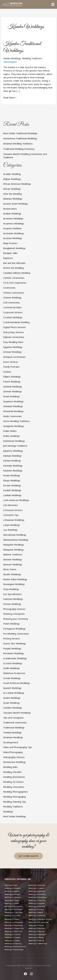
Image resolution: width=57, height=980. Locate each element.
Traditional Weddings (14, 728)
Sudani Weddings (12, 698)
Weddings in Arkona (12, 891)
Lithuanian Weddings (14, 520)
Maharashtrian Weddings (16, 540)
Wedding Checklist (12, 772)
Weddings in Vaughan (37, 928)
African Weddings (12, 189)
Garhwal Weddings (13, 387)
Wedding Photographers (16, 792)
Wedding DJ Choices (13, 782)
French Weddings (12, 382)
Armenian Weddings (13, 219)
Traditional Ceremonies (15, 723)
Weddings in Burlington (14, 909)
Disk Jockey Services (13, 332)
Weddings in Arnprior (13, 894)
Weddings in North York (13, 931)
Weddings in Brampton (13, 906)
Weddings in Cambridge (14, 912)
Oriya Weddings (11, 589)
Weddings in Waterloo (37, 931)
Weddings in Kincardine (37, 897)
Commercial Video (12, 307)
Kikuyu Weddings (12, 480)
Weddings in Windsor (36, 940)
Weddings (8, 812)
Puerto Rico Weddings (14, 644)
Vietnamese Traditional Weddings (20, 138)
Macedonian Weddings (15, 535)
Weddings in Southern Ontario (40, 919)
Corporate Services (13, 312)
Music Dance (10, 569)
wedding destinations (14, 777)
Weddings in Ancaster (13, 888)
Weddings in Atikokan (13, 897)
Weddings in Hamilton (37, 891)
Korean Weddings (12, 485)
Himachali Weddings (13, 411)
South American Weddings (17, 683)
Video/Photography (13, 752)
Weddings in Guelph (36, 888)
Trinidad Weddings (12, 733)
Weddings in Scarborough (14, 950)
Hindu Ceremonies (12, 416)
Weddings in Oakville (13, 934)
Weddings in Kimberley (37, 894)
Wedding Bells (10, 767)
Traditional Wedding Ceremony (19, 149)
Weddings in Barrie (12, 903)
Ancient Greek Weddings (16, 204)
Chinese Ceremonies (14, 293)
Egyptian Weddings (13, 347)
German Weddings (12, 391)
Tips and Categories (13, 718)
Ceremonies (9, 288)
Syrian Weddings (11, 703)
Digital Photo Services (14, 327)
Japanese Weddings (13, 451)
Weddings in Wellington (38, 934)
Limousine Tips (11, 515)
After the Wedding (12, 194)
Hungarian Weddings (14, 426)
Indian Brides (10, 431)
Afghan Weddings (12, 179)
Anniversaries (10, 209)
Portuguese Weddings (14, 629)
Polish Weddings (11, 624)
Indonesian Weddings (14, 441)
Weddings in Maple (36, 912)
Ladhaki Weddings (12, 495)
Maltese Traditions (13, 554)
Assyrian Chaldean (12, 228)
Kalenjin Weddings (12, 456)
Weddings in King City (37, 900)
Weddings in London (36, 909)
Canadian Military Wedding (17, 273)
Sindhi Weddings (11, 668)
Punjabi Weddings (12, 649)
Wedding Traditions (32, 58)
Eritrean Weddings (12, 352)
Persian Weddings (12, 604)
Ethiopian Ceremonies (14, 357)
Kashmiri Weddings (13, 471)
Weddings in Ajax (11, 885)
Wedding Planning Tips (15, 802)
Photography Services (14, 609)
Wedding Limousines (14, 787)
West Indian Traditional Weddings (20, 133)
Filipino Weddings (12, 377)
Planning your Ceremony (16, 619)
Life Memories (11, 505)
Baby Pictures (10, 243)
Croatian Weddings (13, 317)
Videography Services (14, 757)
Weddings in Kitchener (37, 906)
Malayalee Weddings (14, 545)
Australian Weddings (14, 233)
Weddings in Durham (13, 916)
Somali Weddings (12, 678)
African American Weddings (17, 184)
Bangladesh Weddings (14, 248)
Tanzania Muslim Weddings (17, 713)
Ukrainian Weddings (13, 737)
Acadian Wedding (12, 174)
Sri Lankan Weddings (14, 693)
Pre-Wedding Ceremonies (16, 634)
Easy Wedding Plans (13, 342)
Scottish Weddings (13, 663)
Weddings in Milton (12, 919)
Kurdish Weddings (12, 490)
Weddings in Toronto (36, 925)
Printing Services (12, 639)
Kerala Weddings (12, 475)
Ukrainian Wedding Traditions (18, 144)
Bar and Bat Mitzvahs (14, 263)
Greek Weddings (11, 396)
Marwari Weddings (13, 559)
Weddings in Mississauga (14, 922)
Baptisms (8, 258)
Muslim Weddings (12, 574)
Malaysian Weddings (14, 550)
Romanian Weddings (14, 653)
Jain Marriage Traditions (15, 446)
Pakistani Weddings (13, 599)
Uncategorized (11, 742)
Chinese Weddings (12, 298)
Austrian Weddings (13, 238)
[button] (53, 4)
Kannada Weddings (13, 466)
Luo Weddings (10, 530)
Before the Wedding (13, 268)
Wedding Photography (15, 797)
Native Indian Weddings (15, 579)
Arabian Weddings (12, 214)
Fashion (7, 372)
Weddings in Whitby (36, 937)
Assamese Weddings (14, 224)
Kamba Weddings (12, 58)
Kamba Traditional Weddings (22, 47)
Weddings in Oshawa (12, 937)
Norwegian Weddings (14, 584)
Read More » (10, 98)
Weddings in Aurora (12, 900)
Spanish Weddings (12, 688)
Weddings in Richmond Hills (15, 947)
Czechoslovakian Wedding (16, 322)
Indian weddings (11, 436)
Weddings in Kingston (37, 903)
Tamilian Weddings (13, 708)
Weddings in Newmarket (14, 925)
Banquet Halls (10, 253)
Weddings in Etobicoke (37, 885)
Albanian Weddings (13, 199)
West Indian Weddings (15, 816)
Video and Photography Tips (18, 747)
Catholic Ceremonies (14, 278)
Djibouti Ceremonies (14, 337)
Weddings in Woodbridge (38, 944)
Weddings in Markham (37, 916)
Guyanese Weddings (13, 401)
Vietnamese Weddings (14, 762)
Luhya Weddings (11, 525)
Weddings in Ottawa (12, 940)
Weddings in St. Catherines (39, 922)
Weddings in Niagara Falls (14, 928)
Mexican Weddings (13, 564)
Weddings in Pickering (13, 944)
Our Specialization (12, 594)
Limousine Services (13, 510)
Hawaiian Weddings (13, 406)
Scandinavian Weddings (15, 658)
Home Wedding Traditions (16, 421)
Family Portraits (11, 367)
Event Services (11, 362)
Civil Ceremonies (12, 303)
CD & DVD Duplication (15, 283)
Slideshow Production (14, 673)
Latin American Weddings (16, 500)
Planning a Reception (14, 614)
